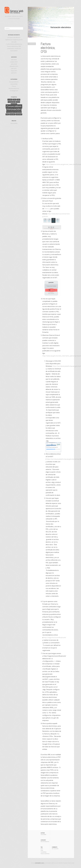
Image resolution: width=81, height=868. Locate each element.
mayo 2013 (14, 71)
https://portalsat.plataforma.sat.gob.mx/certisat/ (63, 459)
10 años (10, 100)
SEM (20, 112)
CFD (15, 100)
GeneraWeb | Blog (40, 863)
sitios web (12, 114)
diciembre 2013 (14, 66)
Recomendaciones (14, 88)
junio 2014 (14, 64)
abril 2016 (14, 60)
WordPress (19, 114)
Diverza (47, 209)
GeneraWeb (14, 84)
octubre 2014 (14, 62)
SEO (7, 114)
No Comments (55, 849)
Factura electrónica (45, 854)
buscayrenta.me (14, 82)
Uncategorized (14, 91)
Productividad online (12, 112)
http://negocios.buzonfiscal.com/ (55, 637)
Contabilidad (12, 102)
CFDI (18, 100)
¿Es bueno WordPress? (14, 37)
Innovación (14, 109)
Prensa (14, 86)
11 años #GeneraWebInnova (14, 44)
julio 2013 (14, 68)
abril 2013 (14, 73)
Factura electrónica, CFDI (14, 46)
